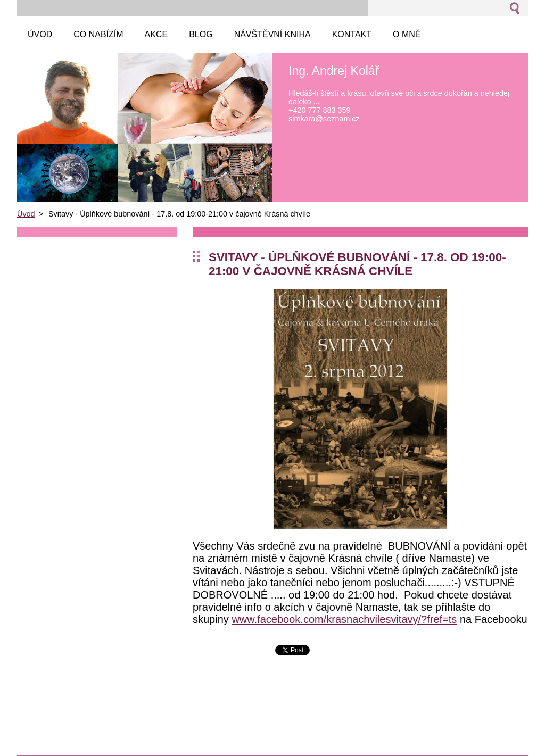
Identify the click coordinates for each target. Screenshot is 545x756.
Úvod (26, 214)
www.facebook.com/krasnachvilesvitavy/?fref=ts (344, 619)
